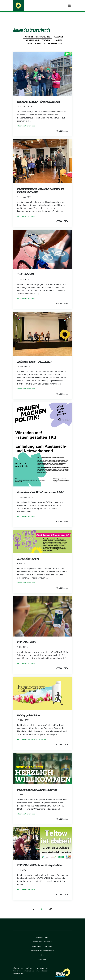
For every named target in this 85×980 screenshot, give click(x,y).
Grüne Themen (34, 40)
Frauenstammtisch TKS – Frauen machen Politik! (40, 489)
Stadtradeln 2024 (26, 271)
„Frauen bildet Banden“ (29, 555)
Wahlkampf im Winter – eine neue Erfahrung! (39, 98)
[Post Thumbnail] (43, 70)
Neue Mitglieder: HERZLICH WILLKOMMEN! (37, 786)
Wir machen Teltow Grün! (33, 8)
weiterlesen (62, 127)
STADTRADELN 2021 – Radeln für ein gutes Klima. (40, 862)
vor (50, 905)
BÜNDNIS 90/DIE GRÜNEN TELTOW (37, 5)
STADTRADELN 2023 (27, 639)
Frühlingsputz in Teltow (29, 712)
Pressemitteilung (53, 40)
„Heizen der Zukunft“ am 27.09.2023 (34, 358)
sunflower (31, 967)
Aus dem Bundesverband (38, 37)
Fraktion (58, 37)
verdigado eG (18, 970)
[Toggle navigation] (69, 16)
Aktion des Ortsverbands (38, 33)
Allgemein (59, 33)
